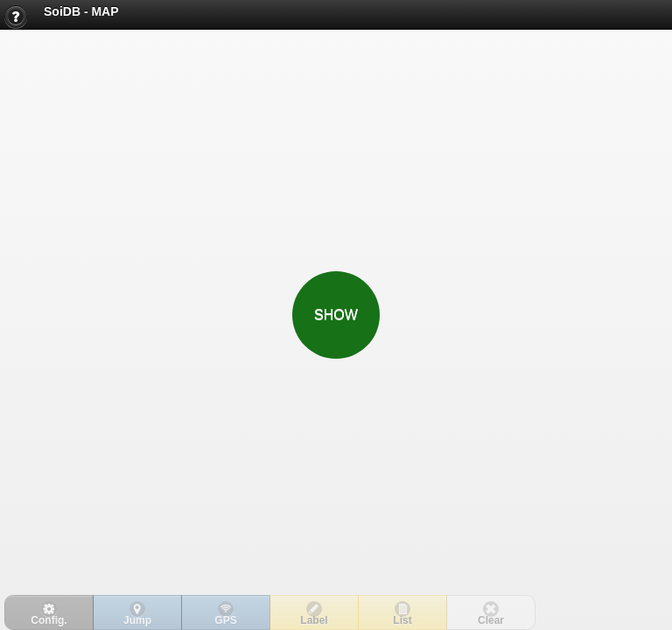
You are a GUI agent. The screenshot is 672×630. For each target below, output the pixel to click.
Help (20, 19)
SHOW (336, 315)
